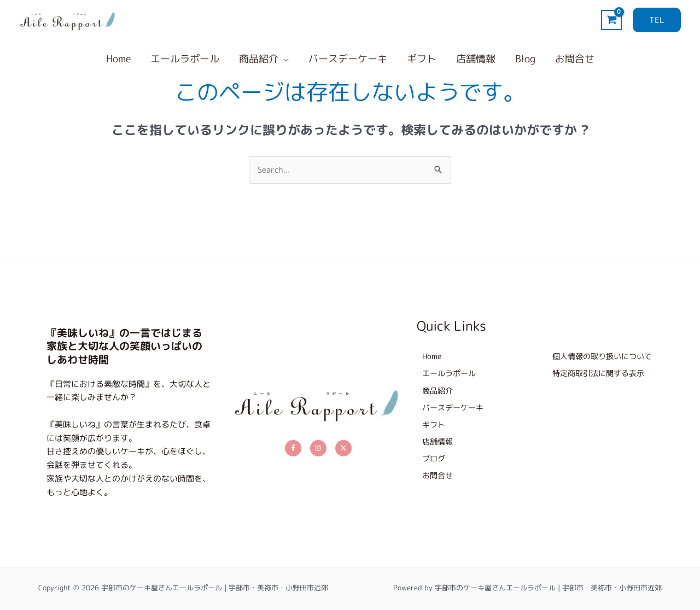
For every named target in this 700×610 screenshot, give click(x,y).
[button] (657, 20)
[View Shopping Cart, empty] (611, 20)
